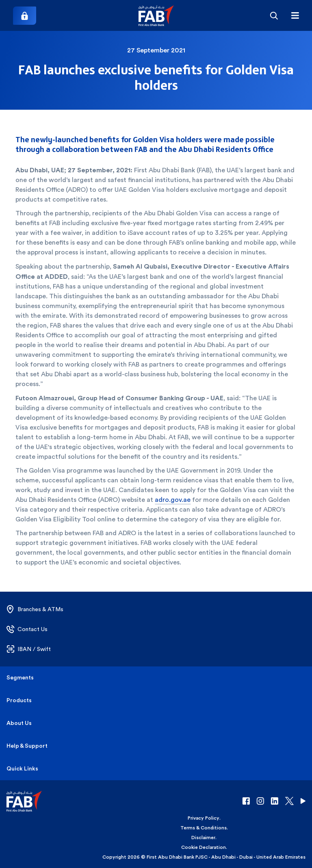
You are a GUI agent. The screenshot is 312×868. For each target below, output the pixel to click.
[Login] (25, 16)
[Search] (274, 15)
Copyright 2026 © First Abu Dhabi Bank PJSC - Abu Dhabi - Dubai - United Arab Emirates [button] (204, 857)
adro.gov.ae (173, 500)
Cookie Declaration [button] (204, 847)
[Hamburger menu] (295, 15)
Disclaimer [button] (203, 838)
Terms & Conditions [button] (204, 828)
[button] (156, 16)
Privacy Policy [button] (204, 818)
